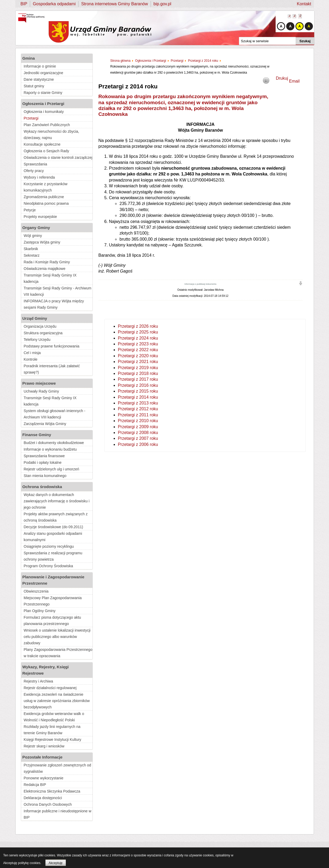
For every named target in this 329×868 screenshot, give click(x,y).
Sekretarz (32, 255)
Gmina (29, 58)
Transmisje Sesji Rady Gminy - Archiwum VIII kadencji (58, 291)
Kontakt (304, 4)
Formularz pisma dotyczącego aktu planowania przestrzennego (52, 621)
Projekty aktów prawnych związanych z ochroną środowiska (56, 517)
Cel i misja (32, 353)
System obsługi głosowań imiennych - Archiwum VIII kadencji (55, 414)
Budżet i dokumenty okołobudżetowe (54, 443)
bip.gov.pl (162, 4)
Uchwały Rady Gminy (41, 391)
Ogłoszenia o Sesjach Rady (47, 151)
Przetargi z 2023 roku (138, 344)
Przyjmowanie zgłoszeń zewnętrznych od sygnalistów (57, 768)
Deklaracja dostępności (43, 798)
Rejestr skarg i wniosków (44, 746)
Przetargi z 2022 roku (138, 350)
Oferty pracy (34, 171)
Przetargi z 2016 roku (138, 385)
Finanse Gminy (37, 435)
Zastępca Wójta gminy (42, 242)
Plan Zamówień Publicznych (47, 125)
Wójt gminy (33, 236)
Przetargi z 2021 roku (138, 362)
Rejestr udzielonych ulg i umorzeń (52, 469)
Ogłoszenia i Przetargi (43, 104)
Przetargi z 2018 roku (138, 373)
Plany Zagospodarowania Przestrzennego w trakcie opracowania (58, 653)
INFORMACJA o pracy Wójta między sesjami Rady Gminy (54, 304)
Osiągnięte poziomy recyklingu (49, 546)
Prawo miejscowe (39, 383)
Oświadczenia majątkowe (45, 269)
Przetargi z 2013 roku (138, 403)
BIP (24, 4)
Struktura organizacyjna (43, 333)
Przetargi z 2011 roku (138, 415)
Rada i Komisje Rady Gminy (47, 262)
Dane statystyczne (39, 79)
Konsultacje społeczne (42, 144)
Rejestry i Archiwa (38, 681)
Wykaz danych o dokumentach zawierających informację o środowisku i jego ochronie (57, 501)
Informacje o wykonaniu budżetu (50, 449)
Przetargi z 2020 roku (138, 356)
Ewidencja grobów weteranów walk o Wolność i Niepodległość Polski (54, 717)
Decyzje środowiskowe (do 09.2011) (54, 527)
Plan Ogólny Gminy (40, 611)
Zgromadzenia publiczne (44, 197)
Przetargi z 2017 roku (138, 379)
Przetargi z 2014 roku (138, 397)
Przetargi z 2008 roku (138, 433)
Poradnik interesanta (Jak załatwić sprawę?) (52, 369)
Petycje (30, 210)
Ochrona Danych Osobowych (48, 804)
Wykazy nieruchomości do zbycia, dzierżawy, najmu (52, 135)
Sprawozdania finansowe (44, 456)
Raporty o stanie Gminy (43, 93)
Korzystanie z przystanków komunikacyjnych (46, 187)
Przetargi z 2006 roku (138, 444)
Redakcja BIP (35, 785)
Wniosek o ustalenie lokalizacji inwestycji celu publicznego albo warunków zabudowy (57, 637)
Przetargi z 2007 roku (138, 438)
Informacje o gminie (40, 66)
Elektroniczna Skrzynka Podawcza (52, 791)
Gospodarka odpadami (54, 4)
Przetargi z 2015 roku (138, 391)
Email (294, 81)
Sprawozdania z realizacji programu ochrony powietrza (53, 556)
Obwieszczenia (36, 591)
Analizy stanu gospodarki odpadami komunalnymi (53, 537)
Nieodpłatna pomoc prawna (46, 203)
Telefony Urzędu (37, 340)
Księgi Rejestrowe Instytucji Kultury (53, 740)
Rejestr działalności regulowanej (50, 688)
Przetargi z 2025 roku (138, 332)
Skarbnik (31, 249)
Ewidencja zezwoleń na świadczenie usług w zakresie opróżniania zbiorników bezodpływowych (57, 701)
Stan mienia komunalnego (45, 476)
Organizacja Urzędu (40, 326)
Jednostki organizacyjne (43, 73)
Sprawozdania (36, 164)
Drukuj (282, 78)
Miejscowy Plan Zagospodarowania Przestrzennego (53, 601)
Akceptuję (56, 863)
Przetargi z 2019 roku (138, 368)
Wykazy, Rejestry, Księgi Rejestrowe (46, 670)
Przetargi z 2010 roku (138, 421)
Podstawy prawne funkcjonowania (52, 346)
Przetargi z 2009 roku (138, 427)
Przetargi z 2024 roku (138, 338)
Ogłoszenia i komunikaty (44, 112)
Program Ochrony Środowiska (48, 566)
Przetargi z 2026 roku (138, 326)
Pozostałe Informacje (43, 757)
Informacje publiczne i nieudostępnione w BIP (58, 814)
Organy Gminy (36, 228)
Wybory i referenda (39, 177)
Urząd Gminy (35, 318)
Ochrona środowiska (42, 487)
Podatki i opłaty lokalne (43, 462)
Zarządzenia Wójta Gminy (45, 424)
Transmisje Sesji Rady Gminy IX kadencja (50, 278)
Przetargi (31, 118)
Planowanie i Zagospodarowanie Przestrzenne (54, 580)
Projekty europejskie (40, 217)
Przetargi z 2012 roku (138, 409)
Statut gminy (34, 86)
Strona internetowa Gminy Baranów (115, 4)
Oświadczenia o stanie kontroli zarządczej (58, 158)
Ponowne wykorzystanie (44, 778)
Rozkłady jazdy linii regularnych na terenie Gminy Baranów (52, 730)
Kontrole (31, 359)
